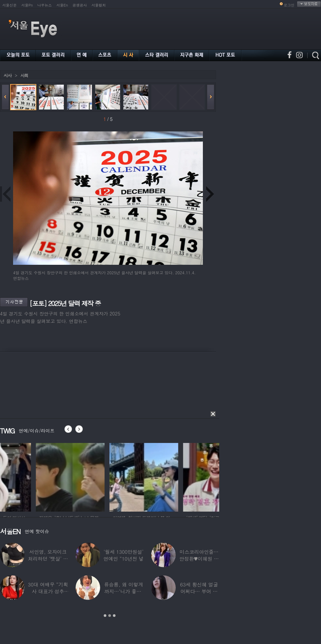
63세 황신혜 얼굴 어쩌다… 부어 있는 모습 (199, 591)
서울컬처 (99, 5)
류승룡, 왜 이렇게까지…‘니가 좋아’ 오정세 (124, 591)
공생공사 (80, 5)
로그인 (289, 5)
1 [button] (105, 616)
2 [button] (110, 616)
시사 (8, 75)
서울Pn (27, 5)
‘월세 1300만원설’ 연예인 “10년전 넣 (124, 555)
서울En (62, 5)
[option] (34, 476)
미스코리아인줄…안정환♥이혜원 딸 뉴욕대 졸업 (199, 559)
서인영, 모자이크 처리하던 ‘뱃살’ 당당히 (48, 559)
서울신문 (9, 5)
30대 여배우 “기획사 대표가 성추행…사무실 (48, 591)
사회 (24, 75)
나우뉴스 (45, 5)
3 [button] (114, 616)
